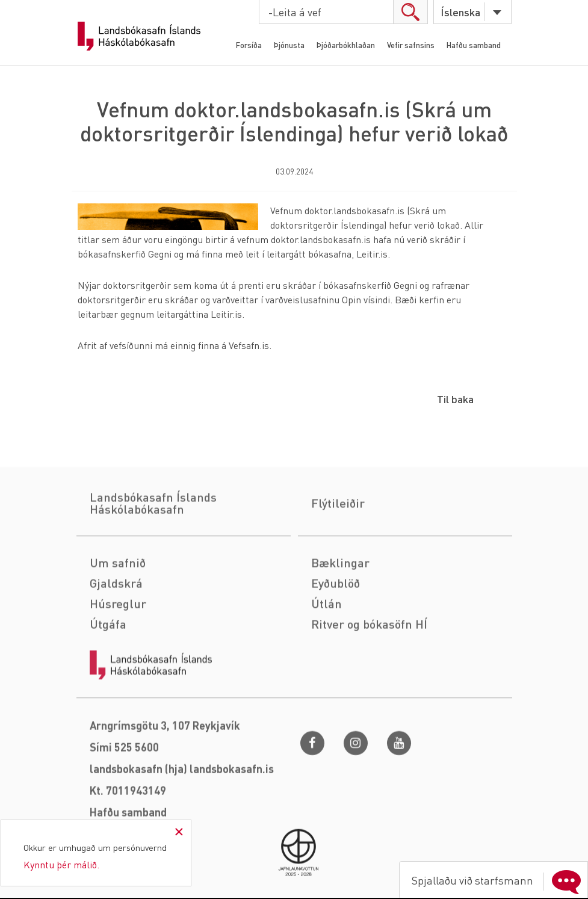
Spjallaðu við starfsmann (499, 880)
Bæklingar (340, 626)
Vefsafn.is (249, 345)
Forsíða (249, 45)
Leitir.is (372, 254)
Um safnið (118, 626)
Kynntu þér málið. (61, 864)
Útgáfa (108, 687)
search (410, 12)
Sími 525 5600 (124, 810)
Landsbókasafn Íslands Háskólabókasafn (139, 36)
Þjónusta (289, 45)
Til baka (455, 399)
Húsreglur (118, 667)
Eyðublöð (336, 646)
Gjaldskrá (116, 646)
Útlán (326, 667)
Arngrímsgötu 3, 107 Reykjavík (165, 789)
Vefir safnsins (411, 45)
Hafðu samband (474, 45)
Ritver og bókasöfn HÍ (369, 687)
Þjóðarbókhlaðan (346, 45)
